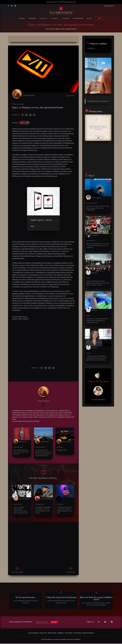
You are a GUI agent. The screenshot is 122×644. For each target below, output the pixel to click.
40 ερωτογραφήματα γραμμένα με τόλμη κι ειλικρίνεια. (26, 600)
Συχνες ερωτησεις (109, 6)
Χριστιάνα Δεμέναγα (24, 499)
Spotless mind (39, 505)
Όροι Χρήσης (77, 631)
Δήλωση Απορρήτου (88, 631)
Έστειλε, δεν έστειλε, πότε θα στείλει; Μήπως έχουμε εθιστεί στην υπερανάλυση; (97, 208)
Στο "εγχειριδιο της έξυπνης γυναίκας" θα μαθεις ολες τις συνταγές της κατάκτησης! (96, 602)
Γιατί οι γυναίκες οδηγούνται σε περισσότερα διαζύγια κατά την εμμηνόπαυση (22, 509)
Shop (99, 18)
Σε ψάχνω (60, 448)
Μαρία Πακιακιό (30, 95)
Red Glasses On (91, 240)
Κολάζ (89, 277)
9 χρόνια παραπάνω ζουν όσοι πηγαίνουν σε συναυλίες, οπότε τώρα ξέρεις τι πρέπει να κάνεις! (98, 282)
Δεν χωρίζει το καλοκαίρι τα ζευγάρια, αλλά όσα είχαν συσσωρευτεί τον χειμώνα (43, 509)
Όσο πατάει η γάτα (92, 203)
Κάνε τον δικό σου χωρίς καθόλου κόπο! (96, 597)
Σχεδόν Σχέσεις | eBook (41, 221)
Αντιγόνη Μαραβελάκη (46, 499)
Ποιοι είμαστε (69, 631)
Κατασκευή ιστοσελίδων (60, 638)
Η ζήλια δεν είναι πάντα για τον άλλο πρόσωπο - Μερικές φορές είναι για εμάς (65, 509)
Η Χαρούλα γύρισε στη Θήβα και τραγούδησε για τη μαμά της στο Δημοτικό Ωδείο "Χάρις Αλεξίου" (98, 356)
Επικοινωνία (43, 631)
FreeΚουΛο (60, 505)
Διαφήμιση (60, 631)
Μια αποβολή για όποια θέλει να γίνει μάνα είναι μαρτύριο (20, 453)
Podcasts (66, 18)
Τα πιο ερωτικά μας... (26, 596)
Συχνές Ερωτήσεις (33, 631)
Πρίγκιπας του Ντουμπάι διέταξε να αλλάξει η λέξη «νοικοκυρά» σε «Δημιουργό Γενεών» (96, 319)
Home (47, 29)
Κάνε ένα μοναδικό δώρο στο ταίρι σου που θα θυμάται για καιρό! (61, 600)
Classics (55, 18)
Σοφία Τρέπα (95, 235)
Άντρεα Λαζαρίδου (97, 198)
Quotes (89, 18)
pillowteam (94, 272)
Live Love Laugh (19, 105)
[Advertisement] (43, 543)
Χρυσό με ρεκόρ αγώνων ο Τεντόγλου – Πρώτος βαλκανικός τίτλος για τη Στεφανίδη (98, 245)
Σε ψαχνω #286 (61, 451)
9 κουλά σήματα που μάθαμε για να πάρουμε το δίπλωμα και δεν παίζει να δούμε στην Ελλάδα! (43, 454)
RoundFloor (77, 638)
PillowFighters (78, 18)
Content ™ (44, 18)
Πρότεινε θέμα (52, 631)
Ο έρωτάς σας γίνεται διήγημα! (61, 596)
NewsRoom (32, 18)
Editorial (22, 18)
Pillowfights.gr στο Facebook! (98, 101)
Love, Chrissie (18, 505)
